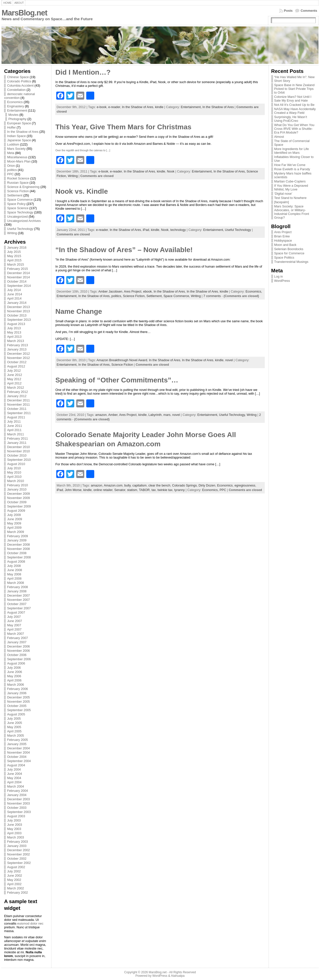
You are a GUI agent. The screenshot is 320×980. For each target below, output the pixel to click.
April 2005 (14, 731)
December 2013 (18, 307)
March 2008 (15, 583)
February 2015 (17, 269)
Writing (12, 233)
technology (178, 230)
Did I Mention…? (83, 72)
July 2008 (14, 566)
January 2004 (17, 795)
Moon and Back (285, 245)
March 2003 (15, 837)
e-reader (114, 107)
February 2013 (17, 345)
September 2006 (19, 659)
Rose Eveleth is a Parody (292, 169)
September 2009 (19, 506)
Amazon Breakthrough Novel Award (122, 360)
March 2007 (15, 634)
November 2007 (18, 600)
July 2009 (14, 515)
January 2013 (17, 349)
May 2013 (14, 332)
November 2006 (18, 651)
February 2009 (17, 536)
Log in (279, 276)
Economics (15, 102)
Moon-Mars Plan (19, 161)
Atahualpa (178, 976)
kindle (159, 107)
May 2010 (14, 472)
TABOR (144, 490)
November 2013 (18, 311)
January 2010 (17, 489)
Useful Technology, (233, 415)
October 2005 (17, 706)
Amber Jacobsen (110, 291)
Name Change (79, 311)
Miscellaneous (17, 157)
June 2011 (14, 426)
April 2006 (14, 680)
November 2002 (18, 854)
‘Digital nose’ (283, 194)
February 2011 (17, 438)
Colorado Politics (19, 81)
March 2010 (15, 481)
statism (132, 490)
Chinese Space (18, 77)
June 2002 (14, 876)
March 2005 (15, 735)
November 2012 (18, 358)
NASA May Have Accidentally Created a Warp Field (295, 111)
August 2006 (16, 663)
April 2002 (14, 884)
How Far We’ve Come (290, 165)
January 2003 (17, 846)
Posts (288, 11)
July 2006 (14, 668)
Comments (309, 11)
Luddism (13, 144)
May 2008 (14, 574)
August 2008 (16, 562)
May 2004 (14, 778)
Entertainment (17, 110)
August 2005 (16, 714)
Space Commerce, (177, 296)
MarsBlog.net (24, 13)
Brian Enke (282, 236)
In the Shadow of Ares (23, 132)
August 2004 (16, 765)
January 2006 (17, 693)
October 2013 (17, 315)
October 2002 (17, 859)
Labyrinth (155, 415)
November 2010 (18, 451)
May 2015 (14, 256)
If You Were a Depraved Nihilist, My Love (291, 187)
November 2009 (18, 498)
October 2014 (17, 281)
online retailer (103, 490)
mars (167, 415)
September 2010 (19, 460)
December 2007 (18, 595)
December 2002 (18, 850)
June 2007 (14, 621)
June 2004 (14, 774)
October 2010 (17, 455)
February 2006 (17, 689)
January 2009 (17, 540)
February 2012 (17, 392)
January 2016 (17, 247)
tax (154, 490)
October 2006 (17, 655)
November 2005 (18, 702)
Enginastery (15, 106)
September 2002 (19, 863)
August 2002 (16, 867)
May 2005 (14, 727)
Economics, (254, 291)
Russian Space (18, 183)
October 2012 (17, 362)
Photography (17, 119)
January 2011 (17, 443)
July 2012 (14, 371)
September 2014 (19, 286)
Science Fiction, (135, 296)
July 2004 (14, 769)
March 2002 (15, 888)
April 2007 (14, 629)
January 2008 (17, 591)
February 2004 (17, 791)
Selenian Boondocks (289, 249)
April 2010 (14, 477)
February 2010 (17, 485)
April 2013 (14, 337)
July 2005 (14, 719)
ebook (147, 291)
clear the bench (159, 485)
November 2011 (18, 405)
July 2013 (14, 328)
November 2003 (18, 803)
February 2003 (17, 842)
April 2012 (14, 383)
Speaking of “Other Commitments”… (117, 380)
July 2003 (14, 820)
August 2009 (16, 511)
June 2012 (14, 375)
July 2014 (14, 290)
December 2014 (18, 273)
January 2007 (17, 642)
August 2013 (16, 324)
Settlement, (155, 296)
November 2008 (18, 549)
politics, (117, 296)
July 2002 (14, 871)
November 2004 (18, 752)
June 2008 (14, 570)
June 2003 (14, 825)
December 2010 (18, 447)
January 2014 (17, 303)
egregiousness (245, 485)
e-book (102, 107)
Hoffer (11, 127)
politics (12, 170)
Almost (279, 137)
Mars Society (16, 149)
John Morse (73, 490)
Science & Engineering (23, 187)
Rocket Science (18, 178)
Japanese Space (19, 140)
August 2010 (16, 464)
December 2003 (18, 799)
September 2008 (19, 557)
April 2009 (14, 528)
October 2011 (17, 409)
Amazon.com (113, 485)
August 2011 (16, 417)
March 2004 (15, 786)
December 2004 (18, 748)
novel (229, 360)
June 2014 (14, 294)
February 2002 (17, 893)
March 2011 (15, 434)
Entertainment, (192, 107)
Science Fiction (18, 191)
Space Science (18, 208)
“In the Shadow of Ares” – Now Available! (124, 250)
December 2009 (18, 494)
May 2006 (14, 676)
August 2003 (16, 816)
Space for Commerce (289, 253)
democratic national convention (19, 96)
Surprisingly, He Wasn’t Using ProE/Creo (291, 119)
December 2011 (18, 400)
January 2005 (17, 744)
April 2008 (14, 578)
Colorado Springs (184, 485)
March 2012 (15, 388)
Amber (113, 415)
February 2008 (17, 587)
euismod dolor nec (30, 923)
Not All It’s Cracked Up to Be (294, 105)
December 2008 (18, 545)
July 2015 (14, 252)
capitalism (139, 485)
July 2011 (14, 421)
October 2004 (17, 757)
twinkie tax (165, 490)
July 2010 (14, 468)
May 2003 (14, 829)
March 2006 (15, 685)
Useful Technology (20, 229)
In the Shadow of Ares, (230, 171)
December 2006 (18, 646)
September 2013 (19, 320)
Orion (11, 166)
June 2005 (14, 723)
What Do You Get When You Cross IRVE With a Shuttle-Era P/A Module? (294, 129)
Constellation (16, 90)
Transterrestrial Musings (291, 262)
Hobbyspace (283, 241)
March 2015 (15, 264)
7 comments (212, 296)
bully (127, 485)
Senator (120, 490)
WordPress (282, 281)
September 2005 (19, 710)
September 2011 (19, 413)
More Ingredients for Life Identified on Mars (292, 151)
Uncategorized (17, 217)
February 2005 (17, 740)
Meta (10, 153)
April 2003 (14, 833)
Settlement (15, 195)
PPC (10, 174)
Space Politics (284, 257)
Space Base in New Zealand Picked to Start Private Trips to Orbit (294, 89)
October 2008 (17, 553)
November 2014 (18, 277)
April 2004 (14, 782)
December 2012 (18, 354)
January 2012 (17, 396)
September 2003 (19, 812)
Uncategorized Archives (24, 221)
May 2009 (14, 523)
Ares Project (133, 291)
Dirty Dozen (207, 485)
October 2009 (17, 502)
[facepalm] (282, 202)
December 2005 (18, 697)
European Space (19, 123)
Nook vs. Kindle (81, 191)
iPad (146, 230)
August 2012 (16, 366)
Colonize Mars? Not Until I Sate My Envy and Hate (293, 99)
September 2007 (19, 608)
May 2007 (14, 625)
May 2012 (14, 379)
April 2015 (14, 260)
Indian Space (16, 136)
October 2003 (17, 808)
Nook (171, 171)
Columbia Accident (20, 85)
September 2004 (19, 761)
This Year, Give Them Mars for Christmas (123, 127)
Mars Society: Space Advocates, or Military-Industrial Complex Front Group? (292, 212)
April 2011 (14, 430)
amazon (101, 415)
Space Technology (20, 212)
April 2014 (14, 298)
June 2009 (14, 519)
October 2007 (17, 604)
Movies (13, 115)
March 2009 (15, 532)
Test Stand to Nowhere (290, 198)
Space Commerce (20, 200)
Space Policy (16, 204)
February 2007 (17, 638)
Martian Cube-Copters (290, 181)
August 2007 (16, 612)
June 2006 (14, 672)
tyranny (179, 490)
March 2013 (15, 341)
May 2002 (14, 880)
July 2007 (14, 617)
